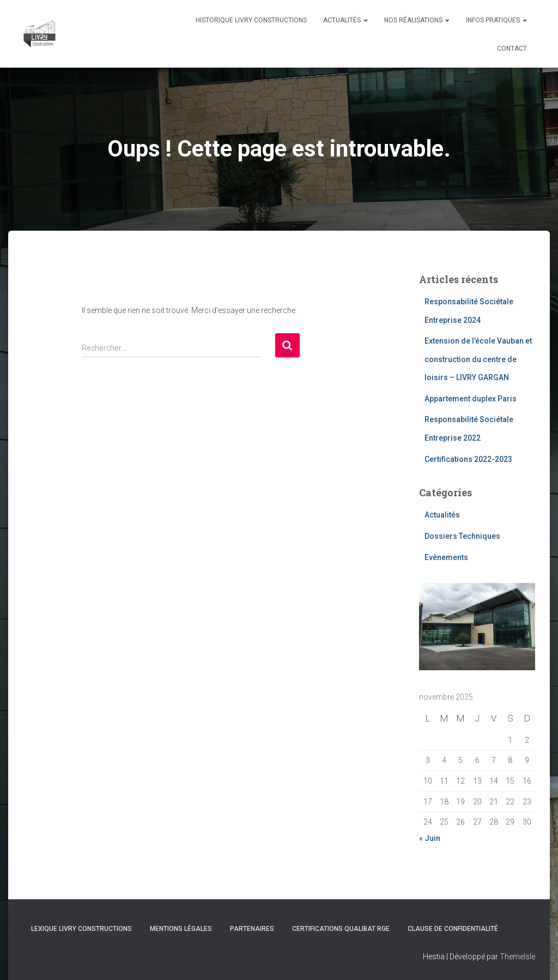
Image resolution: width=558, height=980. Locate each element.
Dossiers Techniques (462, 536)
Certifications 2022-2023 (468, 459)
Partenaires (252, 929)
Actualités (345, 20)
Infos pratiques (496, 20)
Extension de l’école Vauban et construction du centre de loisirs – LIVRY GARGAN (478, 359)
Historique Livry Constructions (251, 20)
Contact (512, 49)
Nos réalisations (417, 20)
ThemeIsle (517, 957)
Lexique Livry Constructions (81, 929)
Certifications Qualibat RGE (341, 929)
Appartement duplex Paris (471, 399)
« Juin (430, 838)
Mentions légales (181, 929)
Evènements (446, 557)
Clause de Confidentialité (453, 929)
